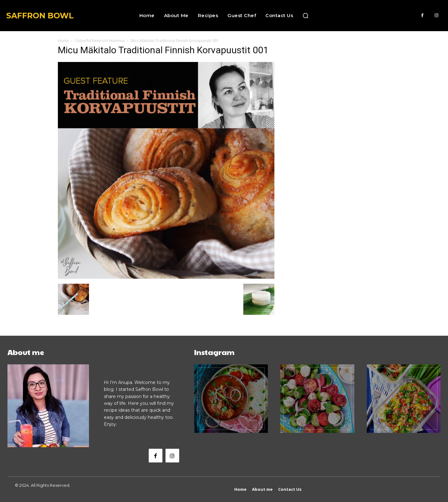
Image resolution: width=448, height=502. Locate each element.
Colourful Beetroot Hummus (100, 41)
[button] (306, 16)
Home (63, 41)
